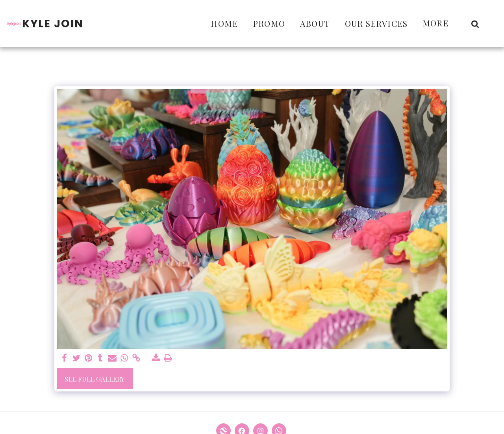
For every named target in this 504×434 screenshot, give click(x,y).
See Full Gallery (95, 379)
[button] (475, 24)
